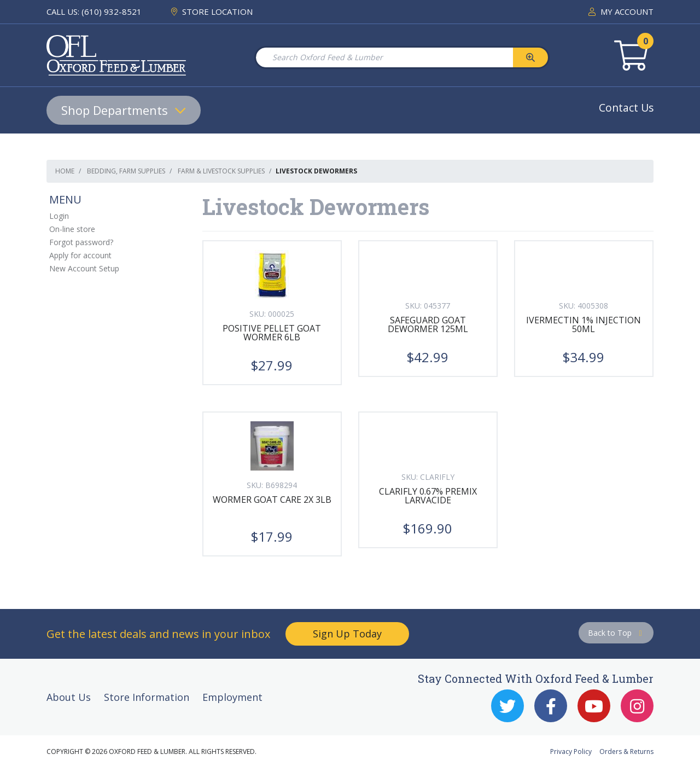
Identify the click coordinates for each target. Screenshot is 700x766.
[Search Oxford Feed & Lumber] (384, 57)
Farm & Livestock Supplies (221, 171)
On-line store (72, 229)
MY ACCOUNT (621, 11)
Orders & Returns (626, 752)
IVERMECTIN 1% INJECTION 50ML (584, 324)
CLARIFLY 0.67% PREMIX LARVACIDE (428, 496)
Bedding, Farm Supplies (126, 171)
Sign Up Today (347, 634)
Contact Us (626, 108)
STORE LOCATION (212, 11)
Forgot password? (81, 242)
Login (59, 216)
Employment (232, 697)
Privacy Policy (571, 752)
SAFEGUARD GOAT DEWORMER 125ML (428, 324)
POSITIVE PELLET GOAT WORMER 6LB (272, 333)
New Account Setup (84, 268)
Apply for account (80, 255)
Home (65, 171)
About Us (69, 697)
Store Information (147, 697)
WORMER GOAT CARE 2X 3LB (272, 500)
